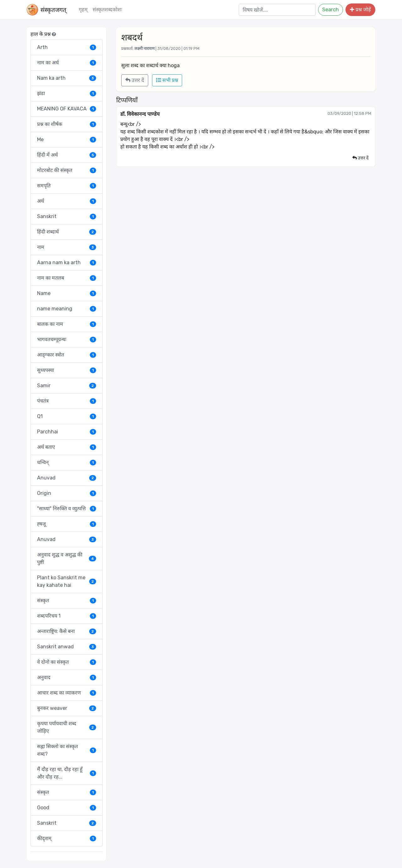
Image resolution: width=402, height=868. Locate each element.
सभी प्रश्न (167, 80)
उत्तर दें (135, 80)
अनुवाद (67, 677)
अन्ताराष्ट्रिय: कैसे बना (67, 631)
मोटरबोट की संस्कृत (67, 170)
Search (331, 10)
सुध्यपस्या (67, 370)
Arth (67, 47)
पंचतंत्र (67, 401)
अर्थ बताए (67, 447)
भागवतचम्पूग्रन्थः (67, 339)
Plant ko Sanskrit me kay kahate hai (67, 581)
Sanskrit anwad (67, 647)
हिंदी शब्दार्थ (67, 232)
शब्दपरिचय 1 (67, 616)
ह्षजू (67, 524)
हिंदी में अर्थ (67, 155)
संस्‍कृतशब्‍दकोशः (107, 10)
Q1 (67, 416)
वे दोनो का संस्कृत (67, 662)
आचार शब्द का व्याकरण (67, 693)
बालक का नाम (67, 324)
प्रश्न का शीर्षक (67, 124)
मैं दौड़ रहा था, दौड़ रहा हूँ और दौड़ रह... (67, 773)
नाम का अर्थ (67, 63)
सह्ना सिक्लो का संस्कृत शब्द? (67, 750)
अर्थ (67, 201)
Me (67, 139)
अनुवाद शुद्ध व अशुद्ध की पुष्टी (67, 558)
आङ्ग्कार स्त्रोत (67, 355)
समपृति (67, 186)
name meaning (67, 309)
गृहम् (83, 10)
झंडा (67, 93)
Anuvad (67, 478)
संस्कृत (67, 600)
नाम (67, 247)
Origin (67, 493)
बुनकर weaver (67, 708)
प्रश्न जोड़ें (360, 10)
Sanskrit (67, 216)
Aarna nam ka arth (67, 263)
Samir (67, 386)
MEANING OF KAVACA (67, 109)
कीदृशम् (67, 838)
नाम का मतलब (67, 278)
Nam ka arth (67, 78)
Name (67, 293)
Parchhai (67, 432)
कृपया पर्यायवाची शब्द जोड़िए (67, 727)
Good (67, 808)
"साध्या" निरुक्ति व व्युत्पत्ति (67, 509)
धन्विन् (67, 462)
